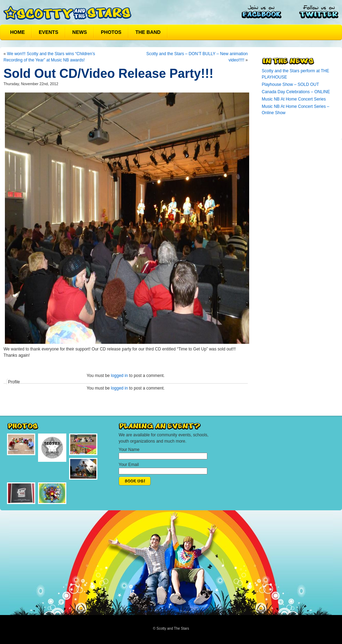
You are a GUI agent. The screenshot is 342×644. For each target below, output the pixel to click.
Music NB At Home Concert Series (294, 99)
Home (17, 32)
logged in (120, 376)
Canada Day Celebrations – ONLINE (296, 92)
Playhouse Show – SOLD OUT (290, 84)
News (80, 32)
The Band (148, 32)
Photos (111, 32)
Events (49, 32)
